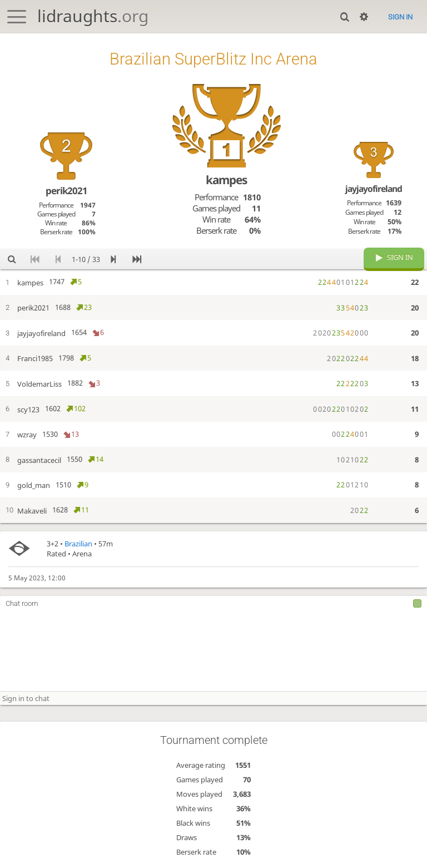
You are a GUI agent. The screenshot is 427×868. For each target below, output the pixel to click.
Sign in (400, 17)
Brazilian (78, 544)
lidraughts (93, 16)
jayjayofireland (374, 189)
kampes (226, 180)
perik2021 (66, 191)
